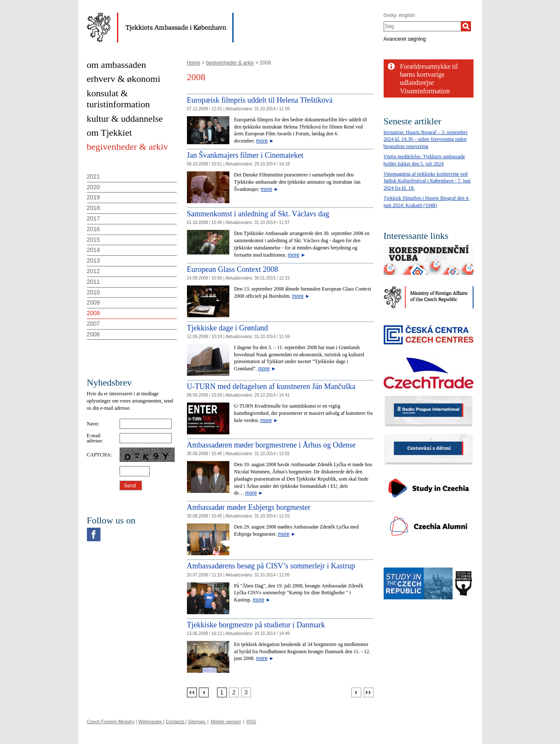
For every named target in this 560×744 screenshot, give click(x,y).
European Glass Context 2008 (233, 269)
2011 (93, 282)
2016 (93, 229)
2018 (93, 208)
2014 (93, 250)
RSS (251, 722)
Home (194, 63)
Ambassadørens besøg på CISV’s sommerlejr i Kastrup (271, 566)
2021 (93, 176)
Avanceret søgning (405, 39)
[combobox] (422, 26)
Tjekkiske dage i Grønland (227, 328)
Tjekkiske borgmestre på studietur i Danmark (256, 625)
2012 (93, 271)
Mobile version (226, 722)
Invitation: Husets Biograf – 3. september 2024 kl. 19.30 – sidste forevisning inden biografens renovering (426, 140)
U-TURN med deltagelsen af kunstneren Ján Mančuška (271, 386)
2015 (93, 240)
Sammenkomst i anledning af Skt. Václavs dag (258, 214)
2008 (93, 313)
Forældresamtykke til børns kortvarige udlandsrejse (429, 74)
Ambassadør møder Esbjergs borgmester (249, 507)
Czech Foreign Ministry (111, 722)
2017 (93, 218)
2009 (93, 302)
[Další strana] (356, 692)
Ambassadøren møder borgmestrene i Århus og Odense (272, 445)
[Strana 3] (246, 692)
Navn (92, 424)
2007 (93, 324)
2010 (93, 292)
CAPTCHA (99, 455)
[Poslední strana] (369, 692)
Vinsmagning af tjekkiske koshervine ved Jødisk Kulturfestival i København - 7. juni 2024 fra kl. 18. (427, 181)
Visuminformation (425, 91)
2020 (93, 187)
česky (390, 15)
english (407, 15)
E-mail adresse (94, 438)
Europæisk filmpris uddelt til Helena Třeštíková (260, 100)
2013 (93, 260)
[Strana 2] (234, 692)
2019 (93, 197)
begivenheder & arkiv (230, 63)
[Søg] (466, 26)
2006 (93, 334)
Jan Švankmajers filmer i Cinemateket (245, 155)
